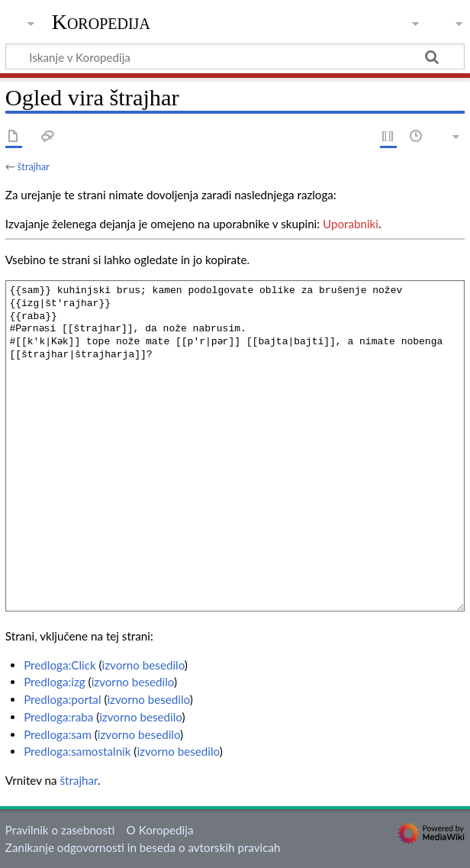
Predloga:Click (60, 665)
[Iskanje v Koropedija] (235, 56)
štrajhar (34, 166)
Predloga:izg (55, 682)
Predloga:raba (58, 717)
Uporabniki (351, 224)
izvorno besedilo (143, 665)
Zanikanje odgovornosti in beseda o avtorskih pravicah (143, 847)
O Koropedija (160, 830)
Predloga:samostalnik (77, 751)
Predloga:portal (62, 699)
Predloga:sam (58, 734)
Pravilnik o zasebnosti (60, 830)
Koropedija (101, 22)
